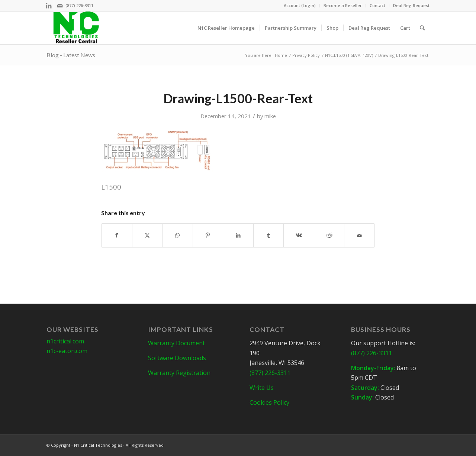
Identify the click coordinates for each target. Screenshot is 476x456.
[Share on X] (147, 235)
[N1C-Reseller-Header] (76, 28)
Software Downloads (177, 358)
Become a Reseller (343, 5)
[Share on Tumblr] (269, 235)
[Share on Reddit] (329, 235)
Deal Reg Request (411, 5)
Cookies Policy (269, 402)
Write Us (262, 388)
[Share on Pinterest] (208, 235)
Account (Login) (300, 5)
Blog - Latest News (71, 55)
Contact (377, 5)
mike (270, 116)
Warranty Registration (179, 373)
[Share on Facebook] (117, 235)
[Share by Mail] (359, 235)
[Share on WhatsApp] (178, 235)
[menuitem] (300, 6)
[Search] (422, 28)
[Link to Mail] (60, 6)
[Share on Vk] (299, 235)
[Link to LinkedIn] (49, 6)
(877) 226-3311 (79, 5)
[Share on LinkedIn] (238, 235)
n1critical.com (65, 341)
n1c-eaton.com (67, 351)
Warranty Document (176, 343)
